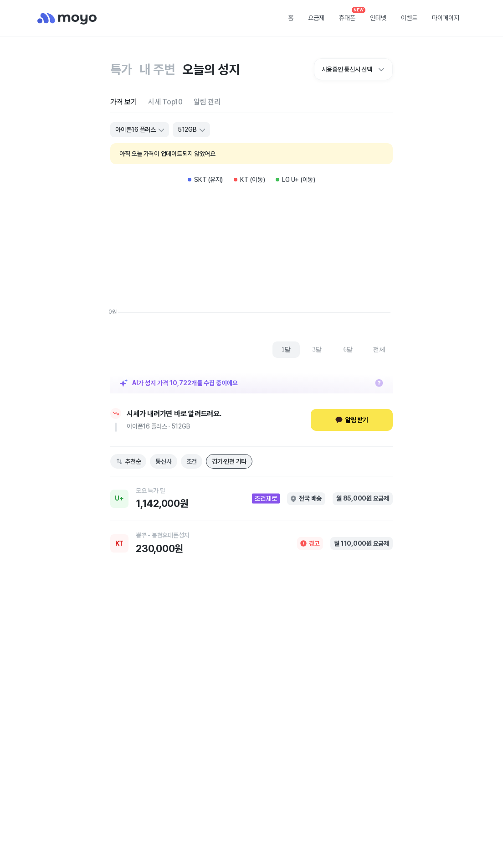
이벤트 (409, 18)
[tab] (124, 102)
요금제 (316, 18)
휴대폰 (350, 15)
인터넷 (378, 18)
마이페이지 (446, 18)
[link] (251, 499)
